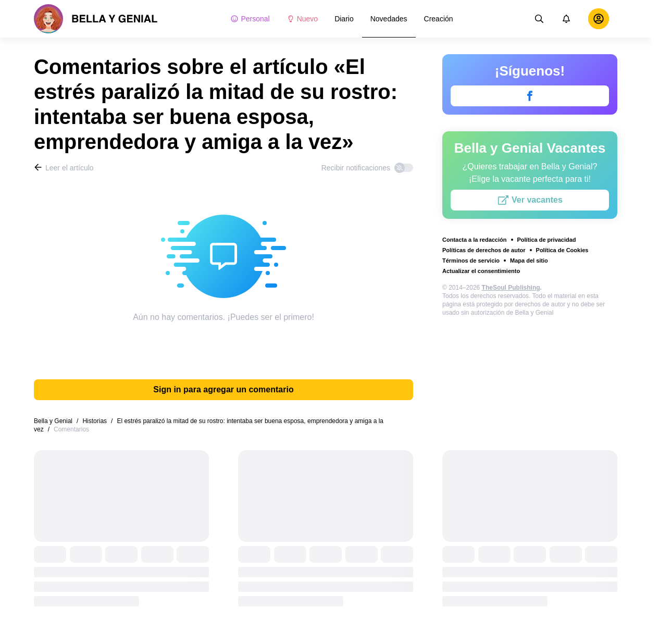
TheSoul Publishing (511, 288)
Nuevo (302, 19)
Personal (250, 19)
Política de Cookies (562, 250)
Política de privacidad (547, 240)
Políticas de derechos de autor (484, 250)
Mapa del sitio (529, 261)
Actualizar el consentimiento (481, 271)
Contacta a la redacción (475, 240)
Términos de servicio (471, 261)
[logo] (96, 19)
